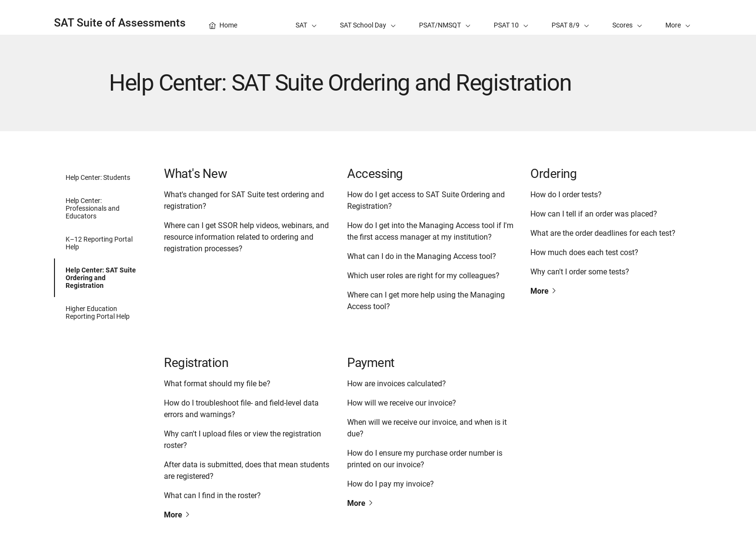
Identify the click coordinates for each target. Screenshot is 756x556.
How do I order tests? (566, 195)
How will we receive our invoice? (402, 403)
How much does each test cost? (584, 252)
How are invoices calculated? (397, 384)
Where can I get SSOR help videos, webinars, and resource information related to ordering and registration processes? (246, 237)
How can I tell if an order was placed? (594, 214)
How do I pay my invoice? (391, 484)
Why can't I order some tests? (580, 272)
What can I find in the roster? (212, 495)
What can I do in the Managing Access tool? (422, 256)
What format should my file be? (217, 384)
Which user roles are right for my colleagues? (423, 276)
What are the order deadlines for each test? (603, 233)
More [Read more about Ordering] (544, 291)
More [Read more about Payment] (361, 503)
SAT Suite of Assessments (120, 23)
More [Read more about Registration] (177, 515)
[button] (678, 17)
